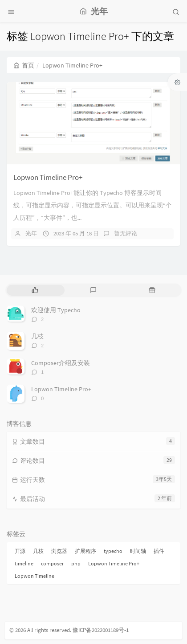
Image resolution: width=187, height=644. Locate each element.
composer (52, 563)
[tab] (35, 290)
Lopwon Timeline (35, 576)
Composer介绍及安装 (61, 363)
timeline (24, 563)
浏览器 (59, 551)
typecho (113, 551)
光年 (31, 233)
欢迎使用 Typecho (56, 310)
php (76, 563)
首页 (24, 65)
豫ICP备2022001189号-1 (101, 630)
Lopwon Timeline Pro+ (48, 177)
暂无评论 (126, 233)
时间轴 (138, 551)
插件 (159, 551)
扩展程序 (85, 551)
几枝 (37, 336)
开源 (20, 551)
